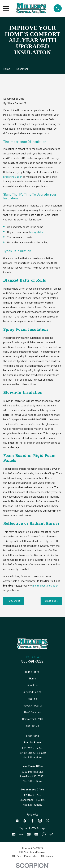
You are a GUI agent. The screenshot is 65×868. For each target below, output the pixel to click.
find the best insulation (45, 586)
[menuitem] (16, 856)
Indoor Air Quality (32, 705)
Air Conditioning (32, 692)
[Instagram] (40, 821)
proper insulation (13, 177)
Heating (32, 699)
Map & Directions (32, 757)
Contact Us (32, 726)
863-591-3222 (32, 662)
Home (32, 678)
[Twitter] (48, 821)
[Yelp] (25, 821)
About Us (32, 685)
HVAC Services (32, 712)
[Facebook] (32, 821)
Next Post (51, 601)
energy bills (36, 232)
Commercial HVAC (32, 719)
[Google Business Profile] (17, 821)
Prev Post (14, 601)
